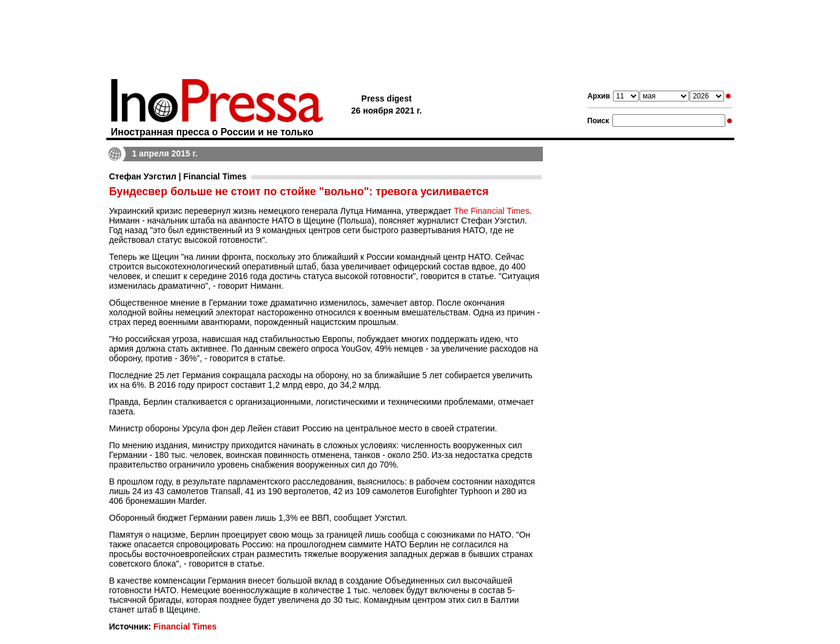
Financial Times (185, 626)
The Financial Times (491, 211)
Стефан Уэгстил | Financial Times (178, 176)
